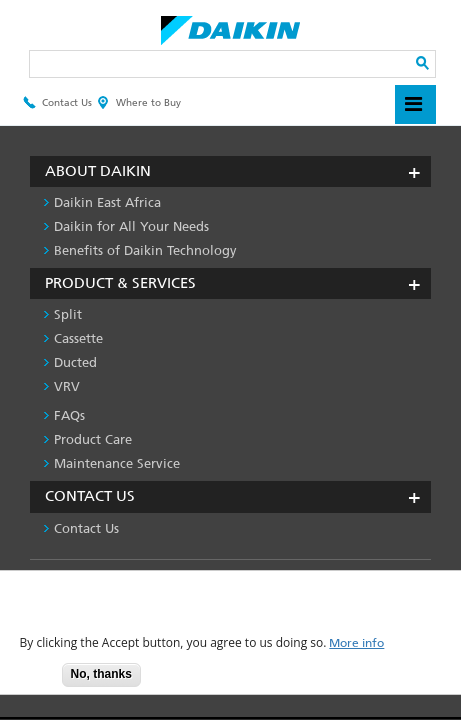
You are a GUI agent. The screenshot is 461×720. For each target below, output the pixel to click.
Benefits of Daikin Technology (145, 250)
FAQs (69, 415)
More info (356, 643)
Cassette (78, 338)
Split (68, 314)
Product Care (93, 439)
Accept (32, 680)
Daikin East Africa (107, 202)
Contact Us (57, 103)
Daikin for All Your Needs (131, 226)
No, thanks (101, 674)
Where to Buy (139, 103)
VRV (67, 386)
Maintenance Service (117, 463)
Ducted (75, 362)
